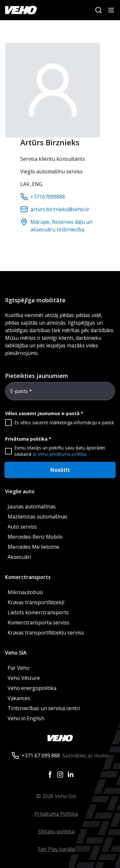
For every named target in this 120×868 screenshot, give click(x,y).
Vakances (19, 698)
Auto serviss (22, 527)
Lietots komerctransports (38, 612)
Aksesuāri (19, 557)
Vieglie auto (20, 491)
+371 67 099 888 (41, 755)
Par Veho (19, 668)
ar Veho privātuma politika (59, 454)
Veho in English (26, 718)
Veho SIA (16, 653)
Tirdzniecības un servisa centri (44, 708)
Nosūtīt (60, 470)
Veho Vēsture (24, 678)
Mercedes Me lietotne (33, 547)
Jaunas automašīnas (32, 506)
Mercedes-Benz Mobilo (35, 537)
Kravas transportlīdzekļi (36, 602)
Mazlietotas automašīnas (38, 517)
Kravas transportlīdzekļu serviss (46, 633)
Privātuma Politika (56, 814)
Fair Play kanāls (56, 849)
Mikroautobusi (25, 592)
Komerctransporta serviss (38, 622)
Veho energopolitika (32, 688)
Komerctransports (28, 577)
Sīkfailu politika (56, 831)
